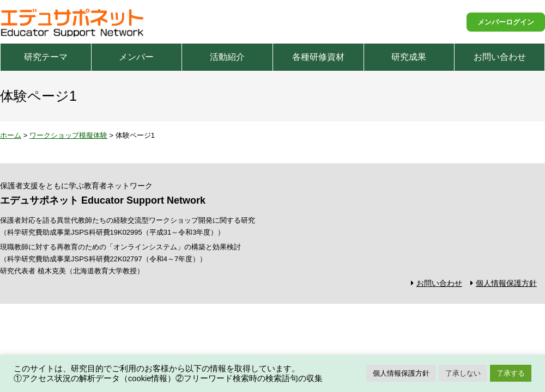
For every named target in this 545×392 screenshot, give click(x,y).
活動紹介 (227, 57)
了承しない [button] (463, 373)
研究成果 (409, 57)
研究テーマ (46, 57)
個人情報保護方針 (506, 283)
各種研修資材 (318, 57)
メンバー (136, 57)
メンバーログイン (506, 22)
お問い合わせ (500, 57)
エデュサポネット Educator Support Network (73, 22)
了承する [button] (511, 373)
